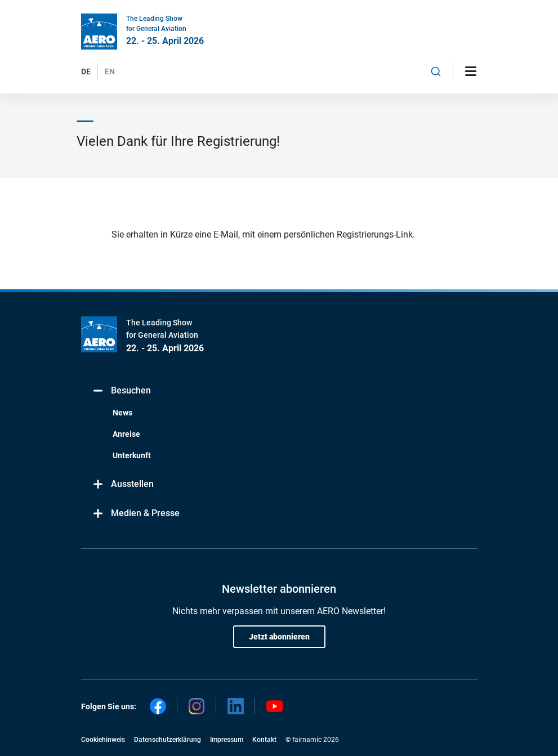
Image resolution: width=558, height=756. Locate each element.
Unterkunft (132, 455)
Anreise (126, 434)
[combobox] (436, 71)
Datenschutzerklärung (168, 740)
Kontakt (264, 740)
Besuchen (122, 391)
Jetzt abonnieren (279, 637)
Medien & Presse (136, 514)
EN (110, 71)
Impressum (227, 740)
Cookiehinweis (103, 740)
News (122, 413)
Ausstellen (123, 484)
